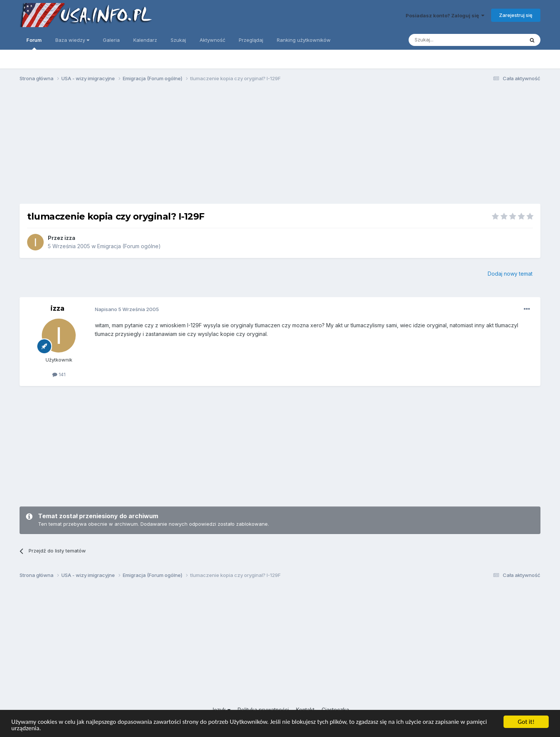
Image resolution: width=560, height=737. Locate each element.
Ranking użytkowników (304, 40)
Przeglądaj (251, 40)
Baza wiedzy (72, 40)
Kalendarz (145, 40)
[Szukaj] (448, 40)
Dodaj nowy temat (510, 274)
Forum (34, 43)
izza (70, 238)
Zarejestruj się (516, 15)
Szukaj (178, 40)
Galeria (111, 40)
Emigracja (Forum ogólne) (129, 246)
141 (59, 374)
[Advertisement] (280, 146)
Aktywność (212, 40)
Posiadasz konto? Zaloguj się (445, 15)
